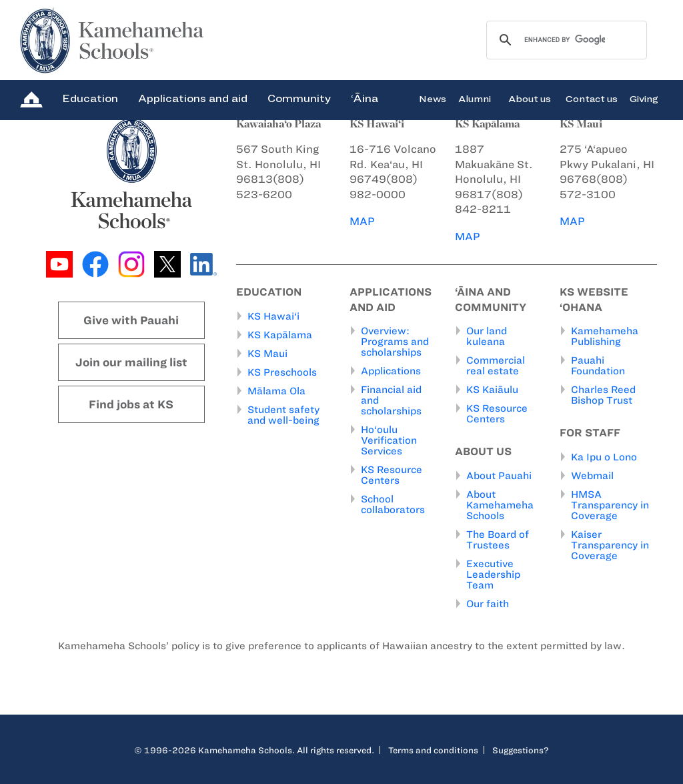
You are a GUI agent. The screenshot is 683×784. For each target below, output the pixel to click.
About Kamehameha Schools (500, 505)
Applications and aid (193, 98)
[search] (565, 40)
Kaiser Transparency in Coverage (610, 545)
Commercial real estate (496, 366)
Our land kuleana (487, 336)
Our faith (488, 604)
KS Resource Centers (392, 475)
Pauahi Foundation (598, 366)
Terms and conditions (433, 750)
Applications (391, 371)
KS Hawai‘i (273, 316)
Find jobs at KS (131, 404)
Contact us (592, 98)
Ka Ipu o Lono (604, 457)
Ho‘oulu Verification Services (389, 440)
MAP (362, 221)
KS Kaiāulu (492, 390)
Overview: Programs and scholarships (395, 342)
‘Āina (365, 98)
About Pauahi (499, 476)
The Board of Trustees (498, 540)
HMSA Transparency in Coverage (610, 505)
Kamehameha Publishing (605, 336)
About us (530, 98)
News (433, 98)
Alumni (475, 98)
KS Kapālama (280, 335)
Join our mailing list (131, 362)
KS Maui (267, 354)
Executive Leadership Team (493, 574)
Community (299, 98)
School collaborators (393, 504)
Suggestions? (521, 750)
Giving (644, 98)
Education (90, 98)
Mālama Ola (276, 391)
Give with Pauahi (131, 320)
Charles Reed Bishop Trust (603, 395)
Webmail (592, 476)
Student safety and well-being (283, 415)
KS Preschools (282, 372)
